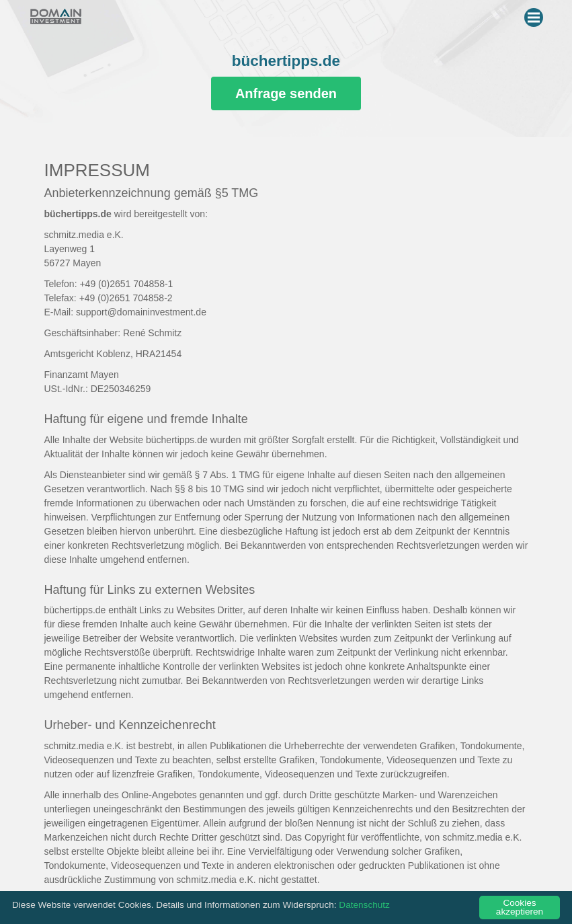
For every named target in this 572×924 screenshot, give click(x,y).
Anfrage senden (286, 93)
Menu (535, 15)
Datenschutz (364, 905)
